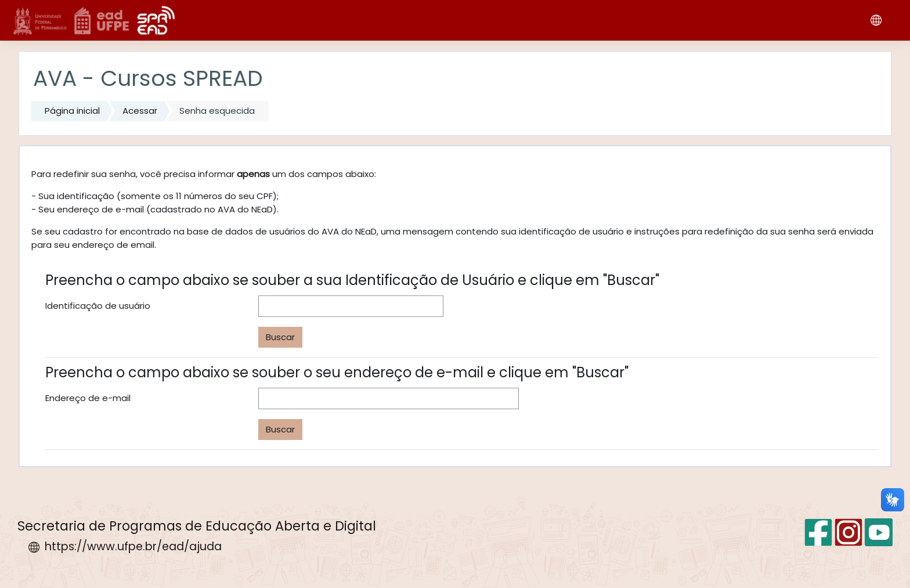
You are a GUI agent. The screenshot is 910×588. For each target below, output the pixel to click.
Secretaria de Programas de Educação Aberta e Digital (197, 526)
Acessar (140, 111)
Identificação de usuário (98, 306)
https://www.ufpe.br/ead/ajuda (133, 546)
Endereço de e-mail (88, 398)
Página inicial (72, 111)
